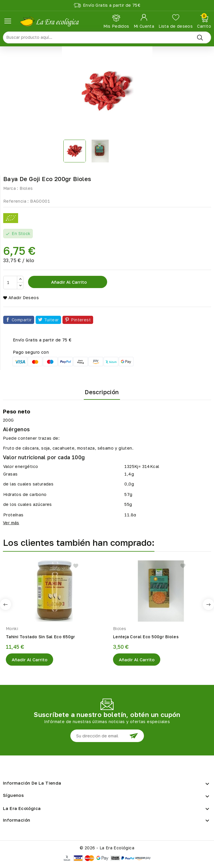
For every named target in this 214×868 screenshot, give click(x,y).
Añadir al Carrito (29, 660)
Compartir (22, 320)
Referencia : (16, 201)
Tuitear (52, 320)
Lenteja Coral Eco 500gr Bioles (146, 637)
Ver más (11, 523)
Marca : (11, 188)
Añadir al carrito (68, 282)
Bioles (26, 188)
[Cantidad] (10, 283)
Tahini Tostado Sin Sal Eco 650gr (41, 637)
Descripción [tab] (102, 392)
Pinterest (81, 320)
